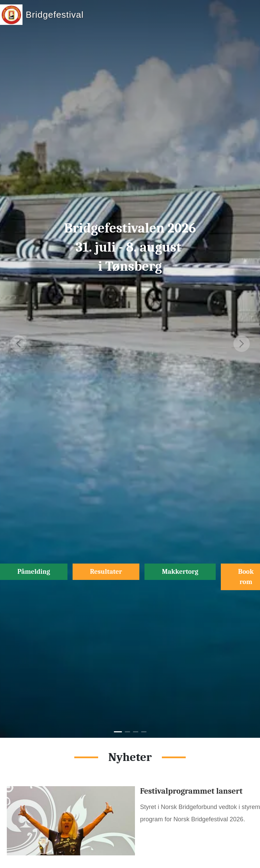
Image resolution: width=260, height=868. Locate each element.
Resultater (106, 572)
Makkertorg (180, 572)
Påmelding (34, 572)
